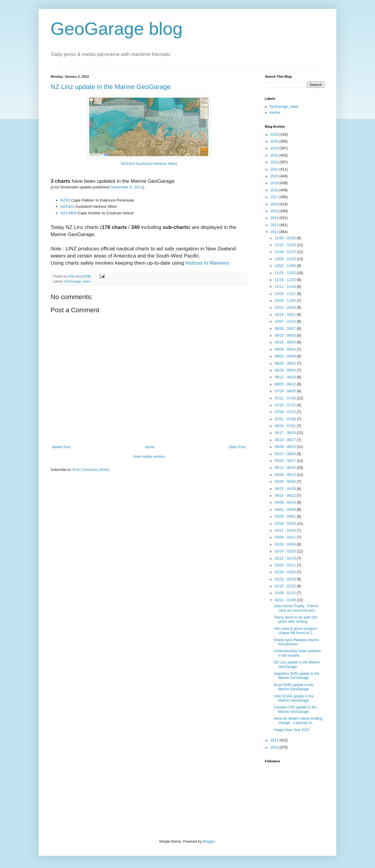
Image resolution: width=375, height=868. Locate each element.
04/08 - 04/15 (286, 502)
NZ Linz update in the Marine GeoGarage (111, 87)
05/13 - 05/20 (286, 468)
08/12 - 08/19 (286, 377)
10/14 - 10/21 (286, 315)
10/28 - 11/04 (286, 301)
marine (275, 113)
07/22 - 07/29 (286, 398)
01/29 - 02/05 (286, 572)
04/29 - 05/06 (286, 482)
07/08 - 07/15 (286, 412)
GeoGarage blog (117, 29)
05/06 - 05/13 (286, 475)
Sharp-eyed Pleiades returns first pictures (296, 642)
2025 (275, 141)
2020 (275, 176)
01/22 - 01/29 (286, 579)
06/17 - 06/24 (286, 433)
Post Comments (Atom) (91, 470)
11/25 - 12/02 (286, 273)
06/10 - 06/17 (286, 440)
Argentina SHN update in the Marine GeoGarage (297, 676)
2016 (275, 204)
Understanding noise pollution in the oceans (297, 653)
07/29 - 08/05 (286, 391)
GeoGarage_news (77, 281)
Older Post (237, 447)
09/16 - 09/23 (286, 342)
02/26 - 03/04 (286, 544)
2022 (275, 162)
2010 (275, 747)
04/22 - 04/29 (286, 489)
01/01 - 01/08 (286, 600)
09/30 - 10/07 (286, 329)
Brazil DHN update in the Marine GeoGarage (293, 687)
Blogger (209, 842)
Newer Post (61, 447)
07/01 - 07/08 (286, 419)
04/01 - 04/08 (286, 510)
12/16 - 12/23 (286, 252)
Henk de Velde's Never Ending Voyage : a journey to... (298, 721)
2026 (275, 135)
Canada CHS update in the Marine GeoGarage (295, 709)
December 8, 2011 (127, 187)
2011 (275, 740)
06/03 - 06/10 (286, 447)
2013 (275, 225)
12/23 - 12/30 (286, 245)
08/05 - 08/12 (286, 384)
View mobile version (149, 457)
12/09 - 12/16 (286, 259)
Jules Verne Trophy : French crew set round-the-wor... (296, 608)
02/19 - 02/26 (286, 551)
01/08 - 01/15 (286, 593)
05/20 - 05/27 (286, 461)
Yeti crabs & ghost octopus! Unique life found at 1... (295, 631)
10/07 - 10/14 (286, 321)
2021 (275, 169)
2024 (275, 148)
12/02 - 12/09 (286, 266)
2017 (275, 197)
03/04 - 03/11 (286, 537)
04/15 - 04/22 (286, 496)
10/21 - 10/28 (286, 307)
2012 (275, 232)
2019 (275, 183)
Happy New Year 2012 (292, 730)
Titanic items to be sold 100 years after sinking (296, 619)
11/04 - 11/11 (286, 294)
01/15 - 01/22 (286, 586)
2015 (275, 211)
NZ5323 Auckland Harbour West (149, 164)
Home (150, 447)
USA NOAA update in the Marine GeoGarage (294, 698)
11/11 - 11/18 (286, 287)
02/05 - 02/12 (286, 565)
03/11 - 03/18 (286, 530)
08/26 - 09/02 (286, 363)
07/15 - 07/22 (286, 405)
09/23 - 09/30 (286, 335)
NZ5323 (67, 206)
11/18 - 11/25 (286, 280)
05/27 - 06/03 (286, 454)
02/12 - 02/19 (286, 558)
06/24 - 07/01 (286, 426)
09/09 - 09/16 (286, 349)
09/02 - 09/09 (286, 356)
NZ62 (65, 200)
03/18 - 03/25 (286, 524)
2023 (275, 155)
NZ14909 (68, 213)
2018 (275, 190)
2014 (275, 218)
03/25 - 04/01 (286, 516)
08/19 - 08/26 (286, 370)
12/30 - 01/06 (286, 238)
